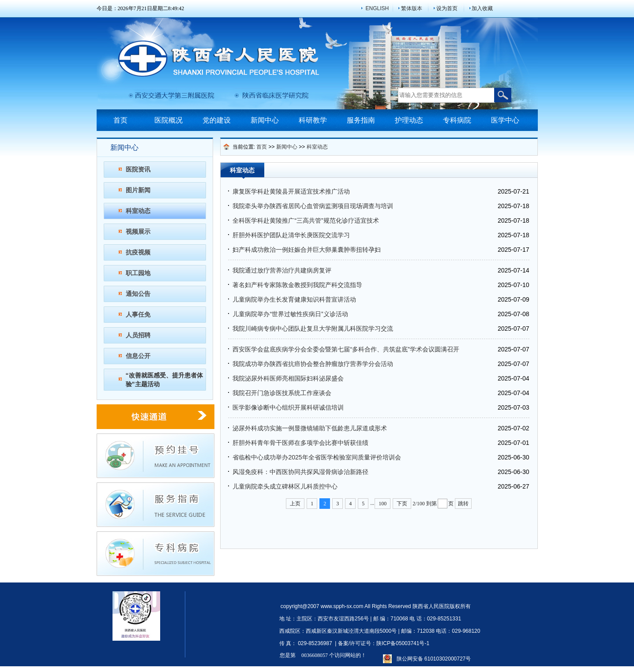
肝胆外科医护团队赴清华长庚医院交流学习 (291, 235)
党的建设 (217, 120)
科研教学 (313, 120)
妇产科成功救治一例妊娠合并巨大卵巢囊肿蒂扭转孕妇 (307, 250)
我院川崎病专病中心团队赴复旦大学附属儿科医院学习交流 (313, 329)
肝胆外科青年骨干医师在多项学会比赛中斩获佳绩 (300, 443)
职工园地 (138, 273)
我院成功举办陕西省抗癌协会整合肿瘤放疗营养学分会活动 (313, 364)
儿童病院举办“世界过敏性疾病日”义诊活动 (290, 314)
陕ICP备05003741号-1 (403, 643)
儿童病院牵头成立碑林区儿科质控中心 (285, 486)
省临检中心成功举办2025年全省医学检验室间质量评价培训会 (317, 457)
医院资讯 (138, 169)
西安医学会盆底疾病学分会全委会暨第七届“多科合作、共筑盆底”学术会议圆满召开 (346, 349)
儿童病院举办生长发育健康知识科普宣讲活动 (294, 299)
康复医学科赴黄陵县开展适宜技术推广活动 (291, 191)
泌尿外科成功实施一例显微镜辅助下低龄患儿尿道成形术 (310, 428)
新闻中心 (265, 120)
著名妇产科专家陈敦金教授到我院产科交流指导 (297, 285)
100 (383, 504)
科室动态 (138, 211)
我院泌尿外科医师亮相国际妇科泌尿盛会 (288, 378)
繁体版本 (412, 8)
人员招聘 (138, 335)
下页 (402, 504)
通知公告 (138, 294)
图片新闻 (138, 190)
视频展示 (138, 231)
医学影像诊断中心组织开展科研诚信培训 (288, 407)
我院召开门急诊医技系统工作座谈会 (282, 393)
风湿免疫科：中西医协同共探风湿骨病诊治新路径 (300, 472)
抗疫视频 (138, 252)
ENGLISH (377, 8)
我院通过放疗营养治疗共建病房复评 (282, 270)
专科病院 (457, 120)
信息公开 (138, 356)
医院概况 (169, 120)
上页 (295, 504)
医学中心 (505, 120)
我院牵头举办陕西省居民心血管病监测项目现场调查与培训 (313, 206)
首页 (120, 120)
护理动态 (409, 120)
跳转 (463, 504)
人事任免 (138, 314)
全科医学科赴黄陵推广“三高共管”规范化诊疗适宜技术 (306, 220)
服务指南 (361, 120)
